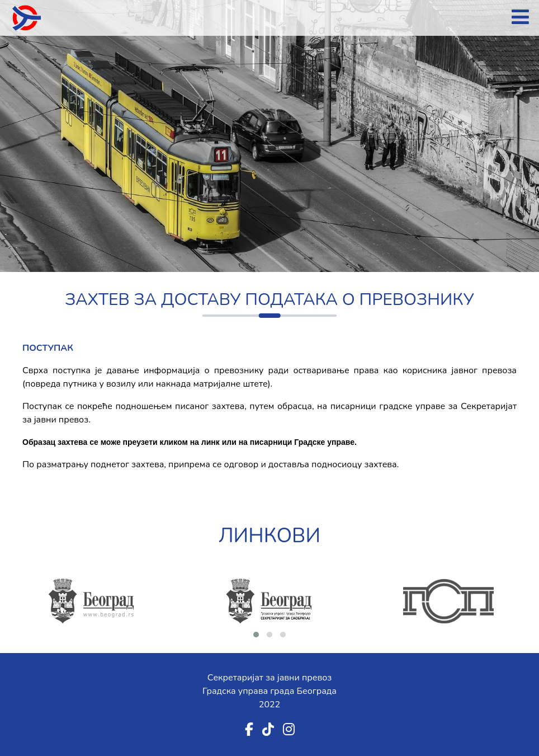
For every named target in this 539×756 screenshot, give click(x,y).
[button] (256, 635)
